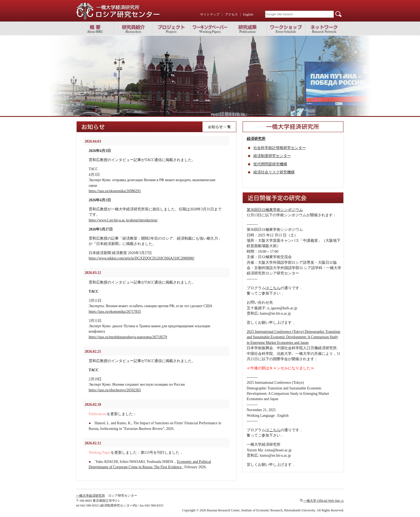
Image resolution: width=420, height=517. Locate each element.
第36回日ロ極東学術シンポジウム (275, 210)
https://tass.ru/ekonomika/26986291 (115, 191)
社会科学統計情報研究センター (280, 148)
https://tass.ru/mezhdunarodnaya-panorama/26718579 (128, 337)
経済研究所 (256, 139)
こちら (275, 288)
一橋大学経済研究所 (91, 496)
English (248, 14)
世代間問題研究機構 (270, 164)
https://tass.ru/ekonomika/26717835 (115, 312)
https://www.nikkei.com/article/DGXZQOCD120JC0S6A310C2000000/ (142, 258)
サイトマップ (210, 14)
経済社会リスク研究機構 (274, 172)
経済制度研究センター (272, 156)
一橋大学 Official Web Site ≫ (324, 501)
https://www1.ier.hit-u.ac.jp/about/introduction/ (123, 220)
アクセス (231, 14)
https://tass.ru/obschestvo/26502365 (115, 390)
